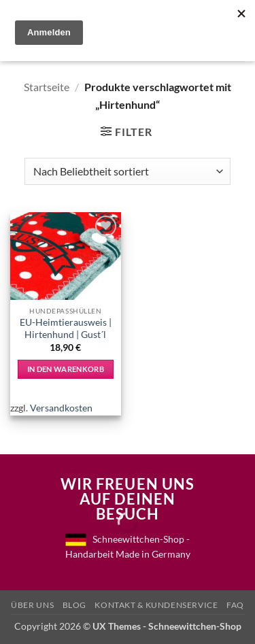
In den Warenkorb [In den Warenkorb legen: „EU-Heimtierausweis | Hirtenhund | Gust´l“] (66, 369)
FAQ (235, 605)
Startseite (47, 87)
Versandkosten (61, 408)
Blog (74, 605)
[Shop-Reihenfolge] (128, 171)
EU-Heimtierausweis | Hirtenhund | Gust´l (66, 328)
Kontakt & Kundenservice (156, 605)
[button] (126, 132)
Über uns (32, 605)
